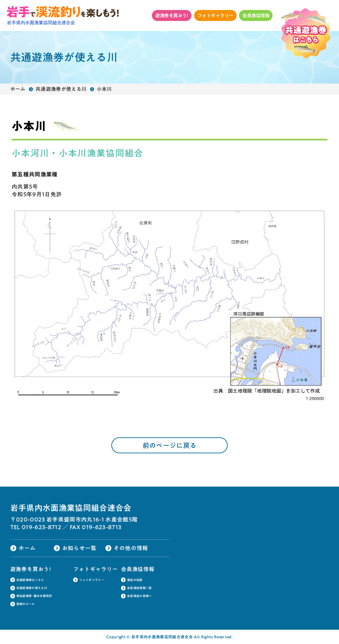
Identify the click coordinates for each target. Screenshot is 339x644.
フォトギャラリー (215, 15)
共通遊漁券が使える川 (61, 89)
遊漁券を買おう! (172, 15)
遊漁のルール (26, 604)
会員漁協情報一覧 (139, 588)
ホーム (18, 89)
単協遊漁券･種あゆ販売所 (34, 596)
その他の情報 (131, 548)
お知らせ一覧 (79, 548)
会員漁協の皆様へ (139, 596)
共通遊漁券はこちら (30, 580)
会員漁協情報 (256, 15)
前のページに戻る (170, 445)
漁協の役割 (135, 580)
